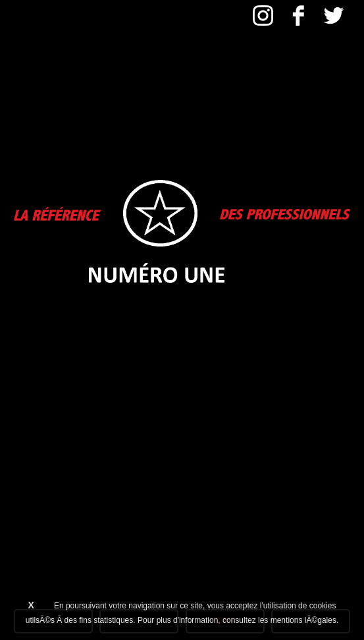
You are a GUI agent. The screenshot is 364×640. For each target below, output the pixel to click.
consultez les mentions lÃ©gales (279, 620)
